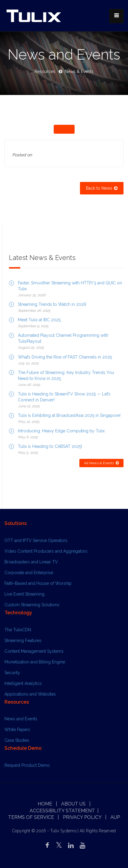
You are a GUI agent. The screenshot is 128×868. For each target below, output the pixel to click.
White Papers (17, 730)
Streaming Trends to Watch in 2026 (52, 304)
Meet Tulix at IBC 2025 (39, 320)
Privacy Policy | (85, 817)
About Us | (76, 804)
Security (12, 673)
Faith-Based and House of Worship (38, 583)
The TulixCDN (18, 630)
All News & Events (101, 463)
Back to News (102, 188)
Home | (47, 804)
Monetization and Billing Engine (35, 662)
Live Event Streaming (24, 594)
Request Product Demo (27, 765)
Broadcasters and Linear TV (31, 562)
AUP (115, 817)
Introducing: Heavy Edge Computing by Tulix (61, 431)
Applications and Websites (30, 694)
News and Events (21, 719)
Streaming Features (23, 641)
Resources (45, 71)
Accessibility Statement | (64, 811)
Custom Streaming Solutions (32, 605)
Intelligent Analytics (23, 683)
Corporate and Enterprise (29, 573)
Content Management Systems (34, 651)
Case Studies (17, 740)
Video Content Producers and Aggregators (46, 551)
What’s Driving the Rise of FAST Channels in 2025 (65, 357)
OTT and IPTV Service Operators (36, 540)
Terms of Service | (33, 817)
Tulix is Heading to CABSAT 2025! (50, 446)
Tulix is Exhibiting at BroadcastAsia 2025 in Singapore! (69, 415)
